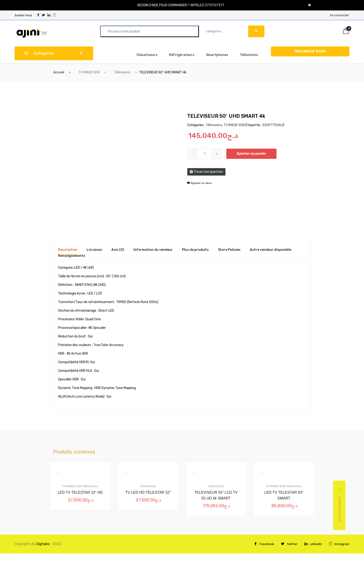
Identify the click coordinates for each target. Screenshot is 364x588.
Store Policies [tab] (229, 250)
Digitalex (43, 544)
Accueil (59, 72)
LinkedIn (312, 544)
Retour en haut (340, 506)
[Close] (310, 5)
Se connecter (340, 15)
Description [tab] (68, 250)
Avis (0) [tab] (118, 250)
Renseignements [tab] (72, 256)
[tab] (68, 251)
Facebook (263, 544)
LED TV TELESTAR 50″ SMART (284, 495)
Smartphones (217, 55)
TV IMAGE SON (89, 72)
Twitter (288, 544)
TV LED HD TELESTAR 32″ (148, 492)
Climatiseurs (147, 55)
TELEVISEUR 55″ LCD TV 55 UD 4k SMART (216, 495)
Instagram (339, 544)
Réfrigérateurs (182, 55)
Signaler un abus (199, 183)
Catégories (39, 53)
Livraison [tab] (94, 250)
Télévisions (249, 55)
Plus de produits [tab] (195, 250)
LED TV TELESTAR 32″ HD (80, 492)
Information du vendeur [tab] (153, 250)
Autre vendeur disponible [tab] (270, 250)
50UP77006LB (273, 125)
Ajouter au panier (252, 154)
